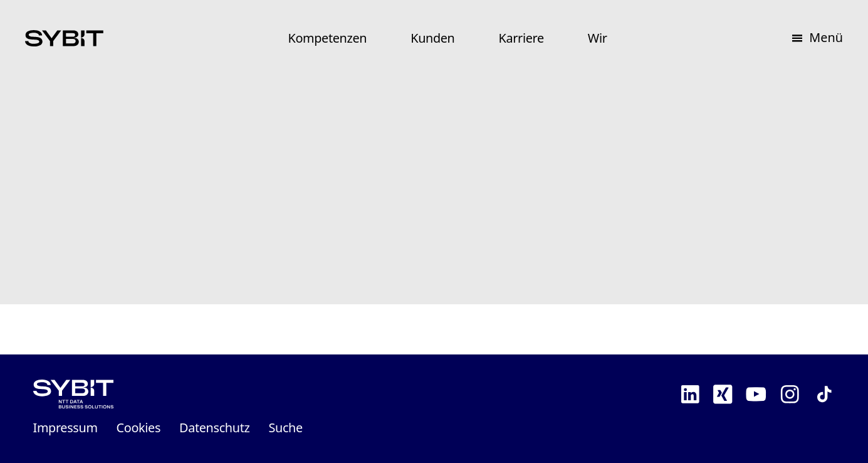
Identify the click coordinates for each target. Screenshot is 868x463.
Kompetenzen (328, 38)
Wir (598, 38)
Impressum (65, 428)
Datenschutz (214, 428)
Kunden (432, 38)
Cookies (139, 428)
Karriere (521, 38)
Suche (285, 428)
